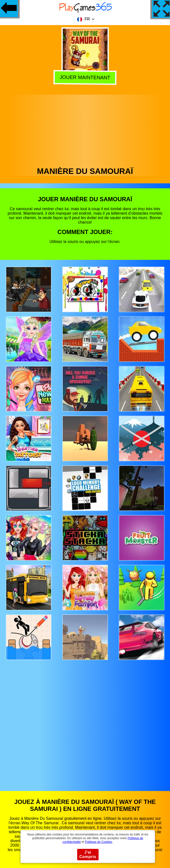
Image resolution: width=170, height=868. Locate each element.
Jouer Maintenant (85, 78)
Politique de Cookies (98, 842)
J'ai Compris (88, 854)
